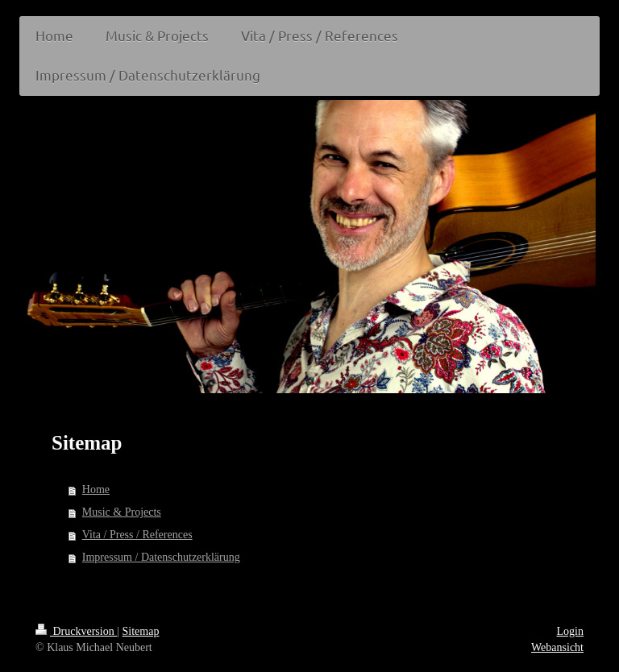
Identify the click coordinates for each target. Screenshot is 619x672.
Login (570, 631)
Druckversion (76, 631)
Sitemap (141, 631)
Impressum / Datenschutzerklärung (161, 557)
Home (96, 489)
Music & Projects (122, 512)
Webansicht (557, 647)
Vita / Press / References (137, 535)
